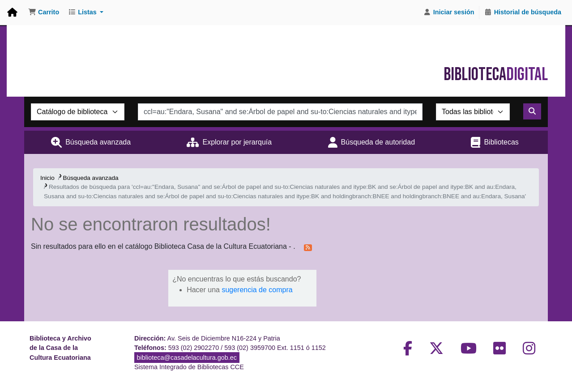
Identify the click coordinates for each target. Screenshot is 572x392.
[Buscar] (532, 111)
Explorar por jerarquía (237, 142)
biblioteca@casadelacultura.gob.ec (187, 358)
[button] (44, 13)
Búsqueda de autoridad (378, 142)
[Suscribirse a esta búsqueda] (308, 247)
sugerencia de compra (257, 290)
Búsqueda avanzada (98, 142)
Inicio (47, 178)
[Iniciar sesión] (449, 13)
